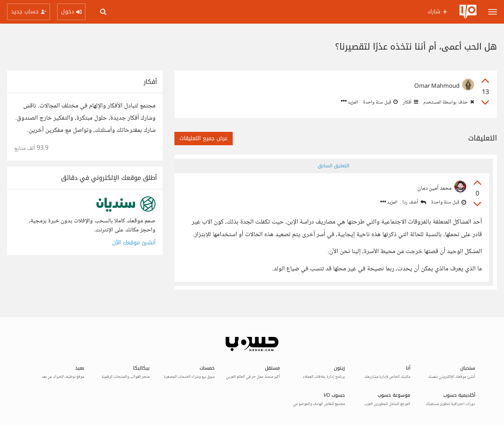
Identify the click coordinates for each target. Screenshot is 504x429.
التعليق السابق (334, 166)
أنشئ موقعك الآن (134, 243)
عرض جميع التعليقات (204, 138)
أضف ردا (414, 202)
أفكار (410, 102)
